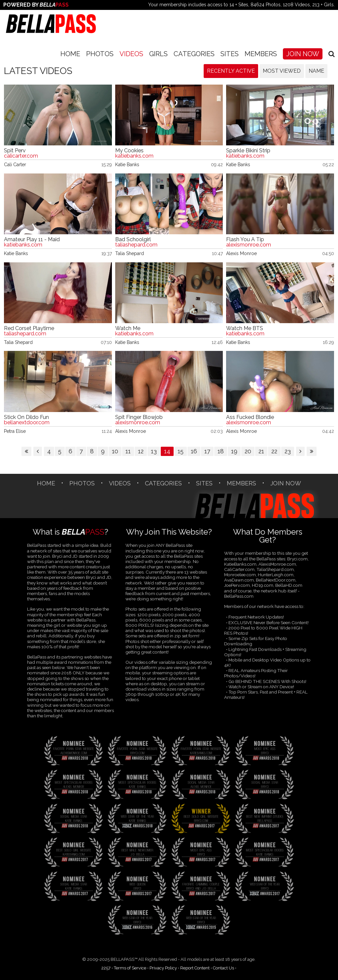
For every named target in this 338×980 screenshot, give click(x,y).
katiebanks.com (134, 156)
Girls (158, 54)
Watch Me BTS (245, 328)
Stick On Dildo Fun (26, 417)
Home (70, 54)
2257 (106, 968)
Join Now (303, 54)
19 (234, 451)
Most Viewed (282, 71)
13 (154, 451)
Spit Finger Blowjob (139, 417)
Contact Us (223, 968)
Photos (100, 54)
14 (167, 451)
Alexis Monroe (241, 253)
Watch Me (128, 328)
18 (221, 451)
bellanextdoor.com (27, 423)
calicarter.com (21, 156)
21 (261, 451)
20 (248, 451)
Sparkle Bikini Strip (248, 151)
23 (288, 451)
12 (141, 451)
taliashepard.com (136, 245)
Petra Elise (15, 431)
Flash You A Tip (245, 240)
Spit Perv (15, 151)
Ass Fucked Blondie (250, 417)
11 (128, 451)
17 (207, 451)
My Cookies (129, 151)
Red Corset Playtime (29, 328)
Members (261, 54)
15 (181, 451)
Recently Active (231, 71)
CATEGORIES (194, 54)
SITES (230, 54)
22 (274, 451)
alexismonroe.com (249, 245)
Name (316, 71)
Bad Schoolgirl (133, 240)
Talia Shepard (130, 253)
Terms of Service (130, 968)
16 (194, 451)
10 (115, 451)
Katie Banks (127, 165)
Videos (131, 54)
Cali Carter (15, 165)
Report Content (195, 968)
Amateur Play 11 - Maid (32, 240)
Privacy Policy (163, 968)
